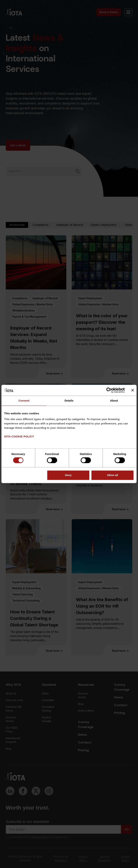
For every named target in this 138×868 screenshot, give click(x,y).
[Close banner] (133, 390)
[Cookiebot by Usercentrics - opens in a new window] (109, 390)
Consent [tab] (24, 401)
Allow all (112, 475)
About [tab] (114, 401)
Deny (68, 475)
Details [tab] (69, 401)
